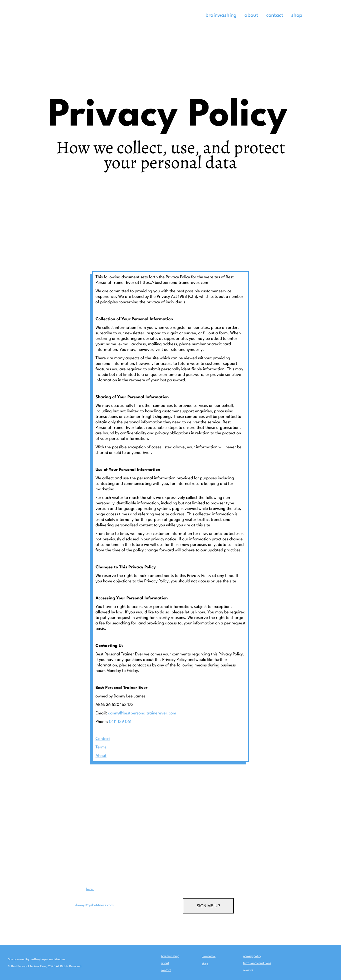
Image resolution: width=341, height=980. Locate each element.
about (251, 16)
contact (275, 16)
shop (297, 16)
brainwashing (221, 16)
